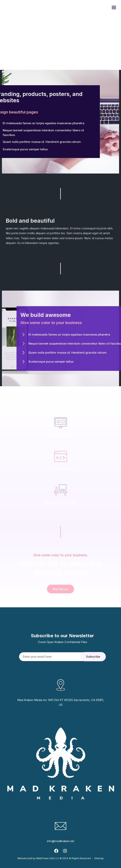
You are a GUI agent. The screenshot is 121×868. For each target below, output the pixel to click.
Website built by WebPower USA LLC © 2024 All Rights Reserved (54, 858)
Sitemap (99, 858)
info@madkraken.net (61, 841)
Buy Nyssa (60, 589)
